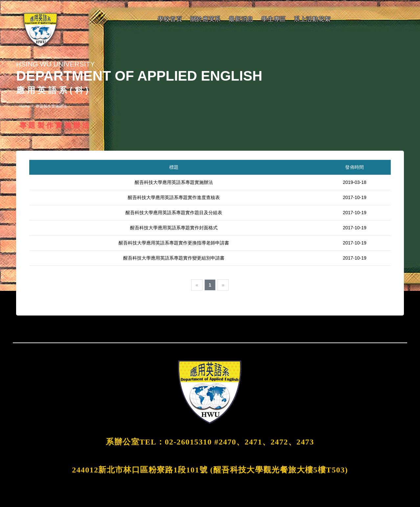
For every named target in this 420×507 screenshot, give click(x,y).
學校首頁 (170, 19)
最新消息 (241, 19)
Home (25, 106)
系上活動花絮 (312, 19)
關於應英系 (206, 19)
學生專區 (274, 19)
